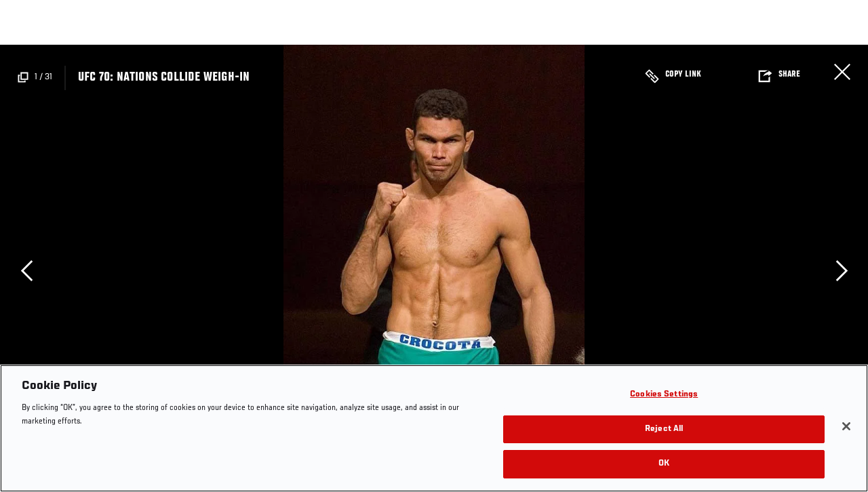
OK (664, 464)
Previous (26, 270)
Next (842, 270)
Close (842, 72)
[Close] (846, 426)
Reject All (664, 429)
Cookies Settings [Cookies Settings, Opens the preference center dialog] (664, 395)
